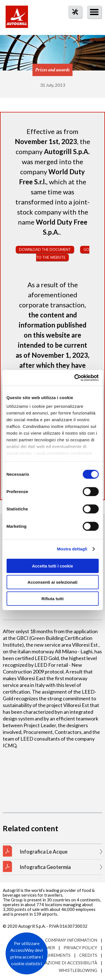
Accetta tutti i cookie (53, 566)
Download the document (45, 249)
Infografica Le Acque (44, 852)
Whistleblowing (78, 970)
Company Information (71, 940)
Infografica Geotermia (45, 867)
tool (72, 22)
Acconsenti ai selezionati (52, 582)
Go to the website (63, 253)
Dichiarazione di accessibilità (62, 963)
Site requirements (49, 955)
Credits (88, 955)
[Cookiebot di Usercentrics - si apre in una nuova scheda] (75, 378)
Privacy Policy (80, 948)
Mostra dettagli (72, 549)
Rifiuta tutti (53, 598)
